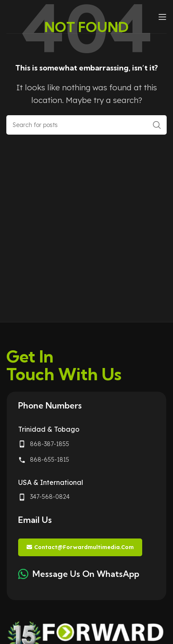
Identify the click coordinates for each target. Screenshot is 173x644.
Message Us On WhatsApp (86, 574)
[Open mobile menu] (162, 17)
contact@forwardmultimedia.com (80, 547)
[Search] (86, 125)
